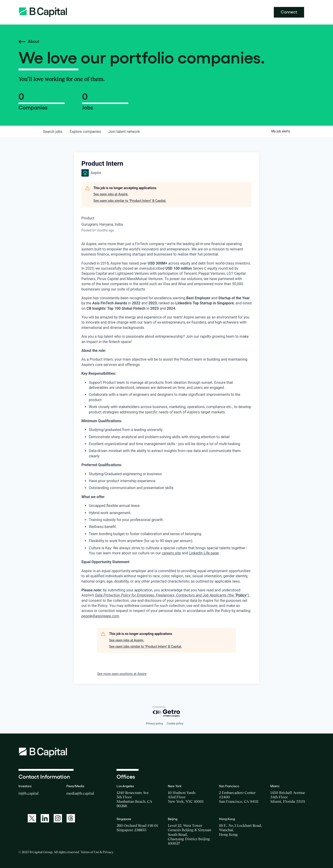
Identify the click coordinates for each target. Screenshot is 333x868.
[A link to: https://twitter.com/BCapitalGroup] (32, 818)
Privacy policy (154, 724)
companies (85, 132)
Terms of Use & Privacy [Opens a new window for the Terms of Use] (97, 852)
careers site (171, 553)
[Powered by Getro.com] (166, 712)
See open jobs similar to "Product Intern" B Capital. (130, 201)
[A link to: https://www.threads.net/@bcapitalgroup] (71, 818)
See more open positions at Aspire (122, 674)
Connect (289, 12)
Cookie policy (175, 724)
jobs (53, 132)
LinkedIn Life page (204, 553)
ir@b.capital (29, 793)
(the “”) (172, 595)
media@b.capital (80, 793)
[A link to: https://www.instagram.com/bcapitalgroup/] (58, 818)
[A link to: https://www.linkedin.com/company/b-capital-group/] (45, 818)
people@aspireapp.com (100, 616)
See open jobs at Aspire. (111, 194)
